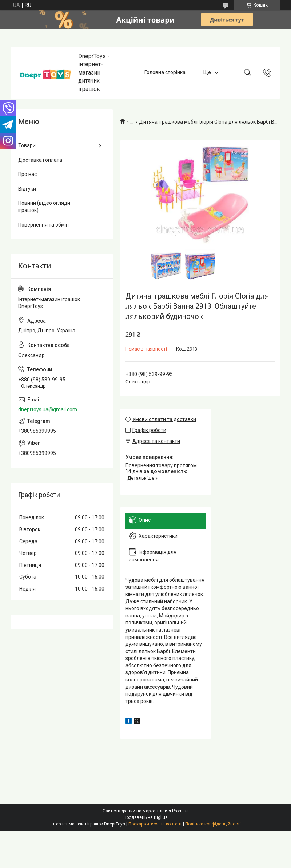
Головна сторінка (165, 72)
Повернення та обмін (43, 225)
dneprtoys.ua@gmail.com (48, 409)
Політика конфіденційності (213, 824)
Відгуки (27, 189)
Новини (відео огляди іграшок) (44, 207)
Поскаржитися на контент (155, 824)
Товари (27, 145)
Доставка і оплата (40, 160)
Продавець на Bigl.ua (146, 817)
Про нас (27, 174)
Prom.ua (180, 811)
